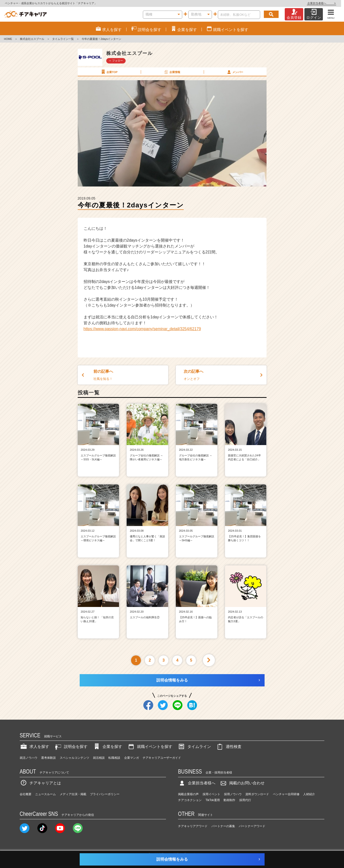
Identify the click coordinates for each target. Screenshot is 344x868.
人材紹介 (309, 794)
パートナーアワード (252, 826)
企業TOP (109, 72)
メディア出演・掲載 (73, 794)
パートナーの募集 (223, 826)
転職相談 (114, 758)
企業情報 (172, 72)
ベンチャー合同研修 (286, 794)
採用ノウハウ (233, 794)
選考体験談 (48, 758)
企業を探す (107, 747)
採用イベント (211, 794)
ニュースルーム (45, 794)
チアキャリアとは (40, 783)
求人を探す (34, 747)
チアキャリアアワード (193, 826)
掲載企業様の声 (188, 794)
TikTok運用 (213, 800)
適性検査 (229, 747)
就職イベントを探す (150, 747)
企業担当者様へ (324, 3)
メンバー (235, 72)
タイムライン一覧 (63, 39)
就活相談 (99, 758)
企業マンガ (132, 758)
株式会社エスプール (32, 39)
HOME (8, 39)
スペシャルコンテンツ (75, 758)
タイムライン (194, 747)
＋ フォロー (116, 61)
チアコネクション (190, 800)
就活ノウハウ (29, 758)
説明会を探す (71, 747)
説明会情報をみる (172, 680)
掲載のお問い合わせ (242, 783)
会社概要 (26, 794)
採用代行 (245, 800)
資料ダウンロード (257, 794)
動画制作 (229, 800)
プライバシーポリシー (105, 794)
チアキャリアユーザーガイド (162, 758)
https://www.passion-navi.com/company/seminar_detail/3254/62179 (142, 329)
